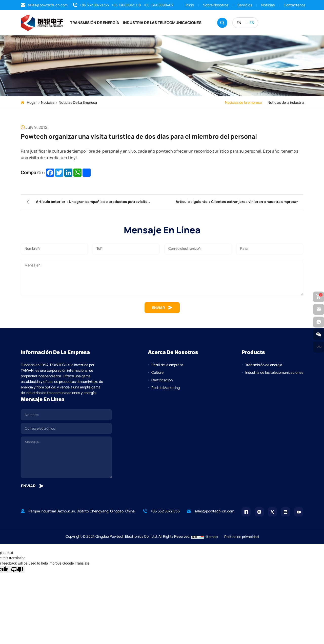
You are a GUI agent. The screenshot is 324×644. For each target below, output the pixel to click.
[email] (66, 430)
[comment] (66, 459)
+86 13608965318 (126, 5)
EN (239, 23)
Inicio (190, 5)
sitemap (211, 538)
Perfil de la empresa (167, 367)
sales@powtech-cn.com (44, 5)
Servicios (245, 5)
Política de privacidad (241, 538)
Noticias (268, 5)
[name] (66, 417)
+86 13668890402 (158, 5)
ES (252, 23)
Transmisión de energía (101, 23)
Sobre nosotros (216, 5)
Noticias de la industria (285, 102)
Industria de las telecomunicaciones (168, 23)
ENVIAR (162, 309)
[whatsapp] (318, 322)
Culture (157, 374)
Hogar (32, 102)
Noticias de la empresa (78, 102)
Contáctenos (295, 5)
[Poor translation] (17, 571)
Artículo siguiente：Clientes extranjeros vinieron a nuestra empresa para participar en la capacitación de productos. (227, 203)
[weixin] (318, 335)
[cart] (318, 296)
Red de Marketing (166, 389)
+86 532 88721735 (91, 5)
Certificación (162, 382)
